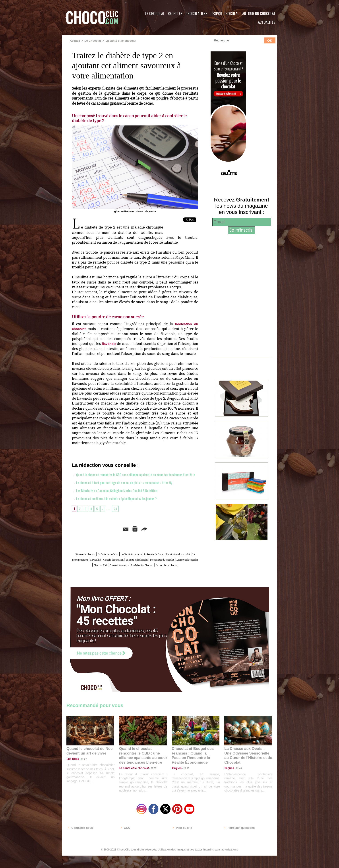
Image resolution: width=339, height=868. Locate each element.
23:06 (185, 783)
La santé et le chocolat (118, 41)
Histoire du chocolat (95, 562)
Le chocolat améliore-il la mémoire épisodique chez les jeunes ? (121, 506)
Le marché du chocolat (144, 581)
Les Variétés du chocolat (169, 571)
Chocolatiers (197, 13)
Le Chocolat (155, 13)
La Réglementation (161, 566)
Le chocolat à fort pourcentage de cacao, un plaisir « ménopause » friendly (130, 490)
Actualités (267, 22)
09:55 (150, 779)
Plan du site (182, 841)
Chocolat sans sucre (151, 576)
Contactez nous (80, 841)
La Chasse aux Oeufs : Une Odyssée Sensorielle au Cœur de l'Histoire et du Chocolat (246, 769)
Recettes (175, 13)
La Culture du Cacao (131, 562)
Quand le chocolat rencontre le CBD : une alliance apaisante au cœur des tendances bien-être (143, 769)
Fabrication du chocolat (123, 566)
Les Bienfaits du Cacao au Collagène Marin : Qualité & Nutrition (122, 498)
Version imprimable (142, 536)
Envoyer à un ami (101, 536)
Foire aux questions (237, 841)
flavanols (109, 343)
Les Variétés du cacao (168, 562)
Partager (176, 536)
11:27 (81, 774)
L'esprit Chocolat (225, 13)
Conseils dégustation (90, 571)
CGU (125, 841)
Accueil (75, 41)
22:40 (237, 779)
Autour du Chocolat (259, 13)
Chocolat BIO (122, 576)
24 (117, 516)
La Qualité (187, 566)
